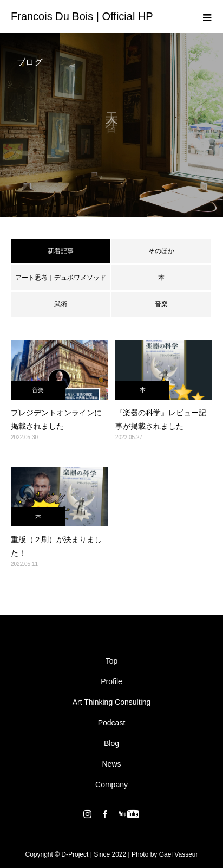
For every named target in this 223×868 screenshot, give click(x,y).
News (111, 764)
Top (112, 661)
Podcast (112, 723)
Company (111, 785)
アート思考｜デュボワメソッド (61, 278)
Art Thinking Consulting (111, 702)
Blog (111, 743)
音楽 (161, 304)
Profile (111, 681)
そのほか (161, 251)
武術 (61, 304)
